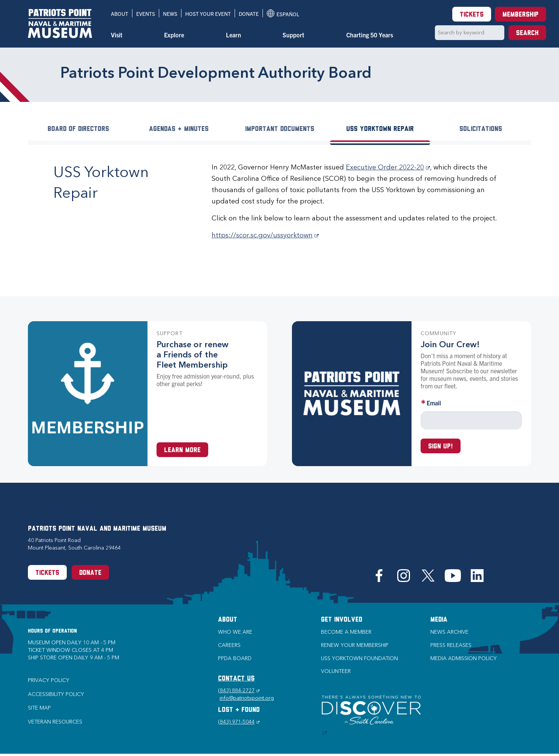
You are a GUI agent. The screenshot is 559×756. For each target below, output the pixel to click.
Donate (249, 14)
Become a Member (346, 632)
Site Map (39, 708)
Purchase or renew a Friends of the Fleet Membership (193, 355)
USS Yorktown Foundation (359, 658)
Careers (229, 645)
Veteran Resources (55, 722)
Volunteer (336, 671)
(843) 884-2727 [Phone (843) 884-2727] (239, 691)
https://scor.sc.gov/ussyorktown (265, 235)
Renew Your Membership (355, 645)
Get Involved (342, 620)
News (170, 14)
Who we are (235, 632)
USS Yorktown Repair (380, 129)
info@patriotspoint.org (247, 698)
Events (146, 14)
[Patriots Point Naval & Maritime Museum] (60, 24)
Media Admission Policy (464, 658)
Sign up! (441, 447)
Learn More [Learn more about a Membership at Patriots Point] (182, 450)
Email (434, 403)
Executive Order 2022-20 (388, 167)
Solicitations (481, 129)
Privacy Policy (49, 680)
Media (439, 620)
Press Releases (451, 645)
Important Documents (280, 129)
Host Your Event (208, 14)
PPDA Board (235, 658)
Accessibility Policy (56, 694)
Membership (521, 15)
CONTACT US (236, 679)
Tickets (472, 15)
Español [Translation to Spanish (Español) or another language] (283, 13)
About (120, 14)
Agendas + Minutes (179, 129)
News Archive (449, 632)
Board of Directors (78, 129)
